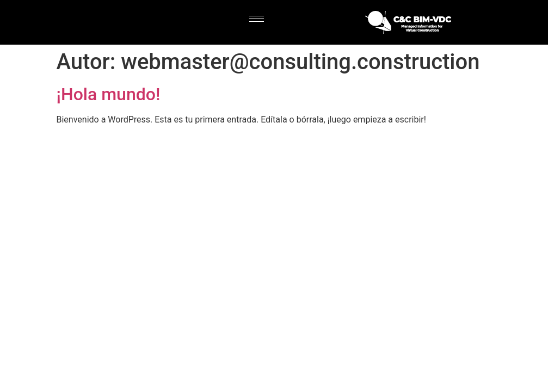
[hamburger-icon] (257, 19)
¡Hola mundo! (109, 94)
